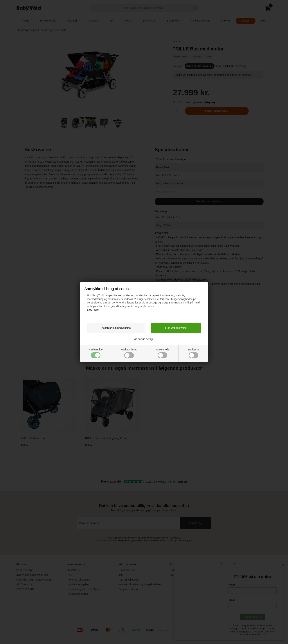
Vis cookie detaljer (144, 339)
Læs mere (93, 310)
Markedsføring (129, 353)
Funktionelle (162, 353)
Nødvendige (96, 353)
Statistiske (193, 353)
